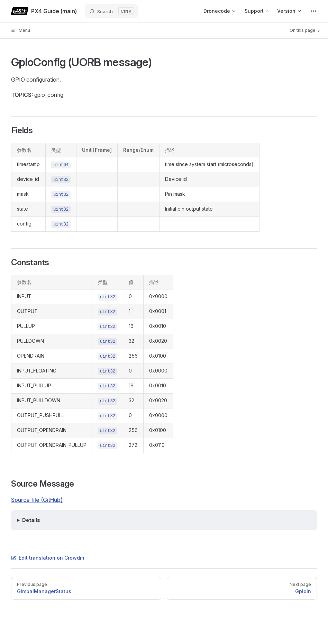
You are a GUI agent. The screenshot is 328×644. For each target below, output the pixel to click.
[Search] (111, 11)
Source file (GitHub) (37, 500)
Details (31, 520)
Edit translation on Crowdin (48, 558)
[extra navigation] (313, 11)
